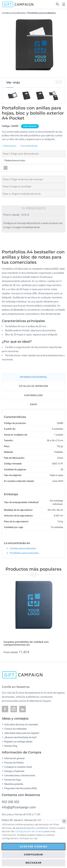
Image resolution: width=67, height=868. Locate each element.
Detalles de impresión (33, 386)
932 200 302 (11, 802)
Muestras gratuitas (14, 784)
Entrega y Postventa (14, 771)
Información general (14, 758)
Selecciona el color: (15, 160)
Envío (34, 404)
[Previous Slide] (56, 82)
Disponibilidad (33, 395)
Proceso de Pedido (14, 763)
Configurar (34, 854)
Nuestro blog (11, 746)
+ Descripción (9, 146)
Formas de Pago (13, 780)
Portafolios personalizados (42, 13)
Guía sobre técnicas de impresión (21, 724)
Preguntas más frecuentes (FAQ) (21, 788)
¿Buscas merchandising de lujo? (21, 737)
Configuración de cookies (29, 831)
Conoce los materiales (15, 729)
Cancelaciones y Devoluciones (20, 775)
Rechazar (34, 863)
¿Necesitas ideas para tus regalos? (22, 733)
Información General (34, 377)
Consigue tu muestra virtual (18, 767)
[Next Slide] (60, 82)
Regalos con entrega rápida (18, 741)
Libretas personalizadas (14, 13)
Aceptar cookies (33, 846)
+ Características (28, 146)
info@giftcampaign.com (19, 807)
